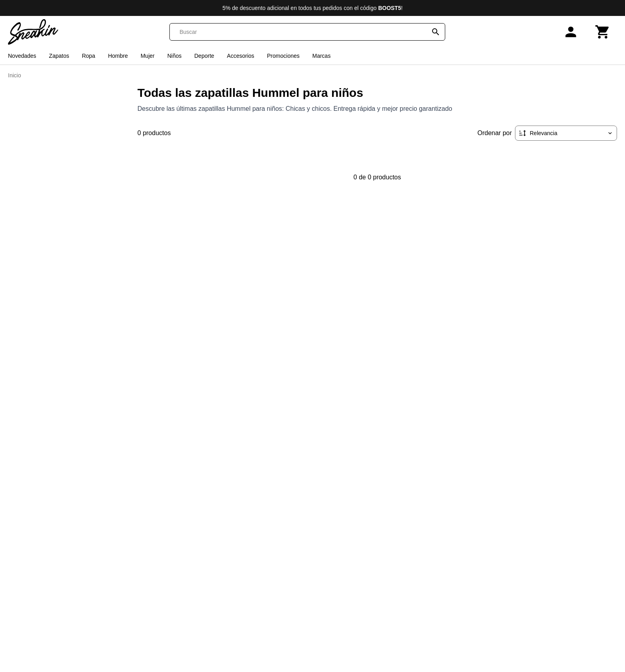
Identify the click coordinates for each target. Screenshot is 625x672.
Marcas (321, 56)
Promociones (283, 56)
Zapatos (59, 56)
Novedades (22, 56)
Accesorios (240, 56)
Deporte (204, 56)
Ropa (88, 56)
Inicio (15, 75)
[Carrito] (603, 32)
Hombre (118, 56)
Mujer (148, 56)
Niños (175, 56)
